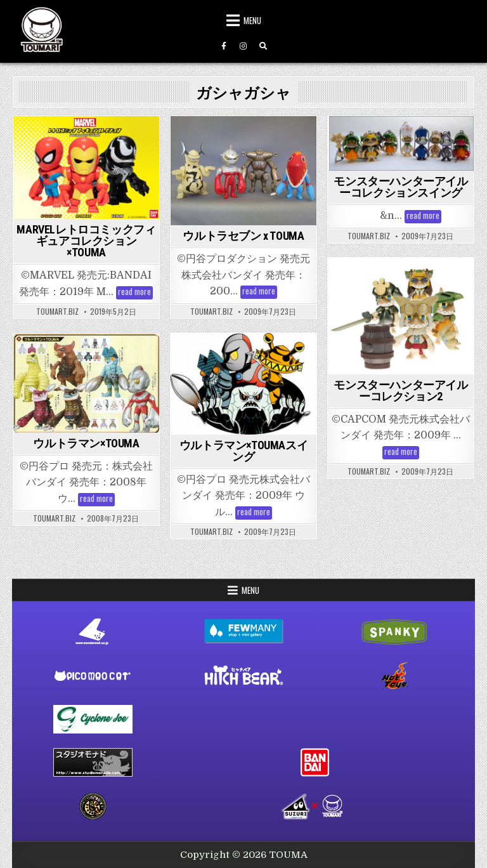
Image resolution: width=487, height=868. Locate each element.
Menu (252, 20)
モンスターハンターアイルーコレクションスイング (400, 187)
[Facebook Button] (224, 46)
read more (135, 293)
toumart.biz (57, 312)
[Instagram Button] (243, 46)
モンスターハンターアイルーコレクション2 (400, 391)
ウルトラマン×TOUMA (86, 443)
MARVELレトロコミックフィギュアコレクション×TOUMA (86, 241)
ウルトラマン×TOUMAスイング (243, 451)
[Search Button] (263, 46)
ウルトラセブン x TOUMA (243, 236)
